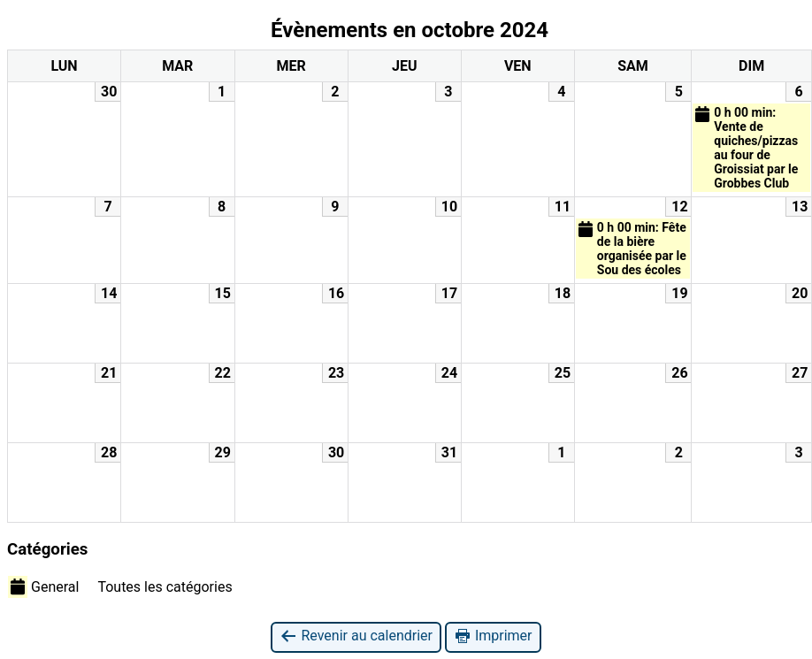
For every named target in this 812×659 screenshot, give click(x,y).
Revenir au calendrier (356, 636)
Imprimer (493, 636)
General (43, 586)
